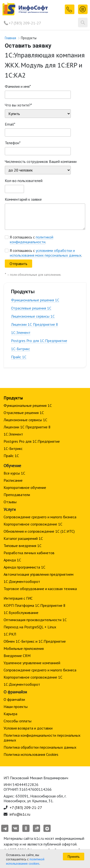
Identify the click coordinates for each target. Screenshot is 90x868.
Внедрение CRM (17, 656)
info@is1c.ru (20, 814)
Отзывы (10, 502)
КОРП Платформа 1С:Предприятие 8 (35, 605)
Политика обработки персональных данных (40, 747)
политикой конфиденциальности (32, 239)
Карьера (10, 714)
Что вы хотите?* (18, 105)
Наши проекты (16, 707)
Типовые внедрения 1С (23, 546)
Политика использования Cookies (31, 754)
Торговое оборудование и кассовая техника (40, 589)
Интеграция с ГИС (18, 598)
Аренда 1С (12, 560)
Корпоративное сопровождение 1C (33, 524)
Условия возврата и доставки (28, 728)
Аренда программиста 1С (24, 567)
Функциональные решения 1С (35, 300)
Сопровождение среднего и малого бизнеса (40, 517)
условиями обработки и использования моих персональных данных (46, 253)
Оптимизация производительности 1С (35, 620)
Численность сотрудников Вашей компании (41, 161)
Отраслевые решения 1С (31, 308)
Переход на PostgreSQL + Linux (30, 627)
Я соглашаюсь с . (32, 239)
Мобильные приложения (24, 648)
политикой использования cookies (25, 861)
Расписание (13, 480)
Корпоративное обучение (25, 487)
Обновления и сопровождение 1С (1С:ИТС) (39, 531)
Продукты (13, 398)
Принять (74, 857)
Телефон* (13, 143)
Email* (10, 124)
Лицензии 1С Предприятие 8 (35, 324)
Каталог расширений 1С (23, 538)
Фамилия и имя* (18, 86)
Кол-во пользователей (24, 181)
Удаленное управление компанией (32, 663)
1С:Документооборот (22, 581)
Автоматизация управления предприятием (39, 574)
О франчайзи (14, 699)
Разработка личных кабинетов (29, 553)
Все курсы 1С (14, 473)
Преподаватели (17, 495)
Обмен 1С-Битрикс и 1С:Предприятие (35, 641)
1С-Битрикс (21, 349)
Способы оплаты (18, 721)
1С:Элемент (21, 332)
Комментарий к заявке (23, 199)
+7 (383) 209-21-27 (25, 23)
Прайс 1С (19, 357)
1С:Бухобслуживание (21, 613)
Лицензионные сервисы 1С (33, 316)
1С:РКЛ (10, 634)
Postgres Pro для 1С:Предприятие (39, 341)
